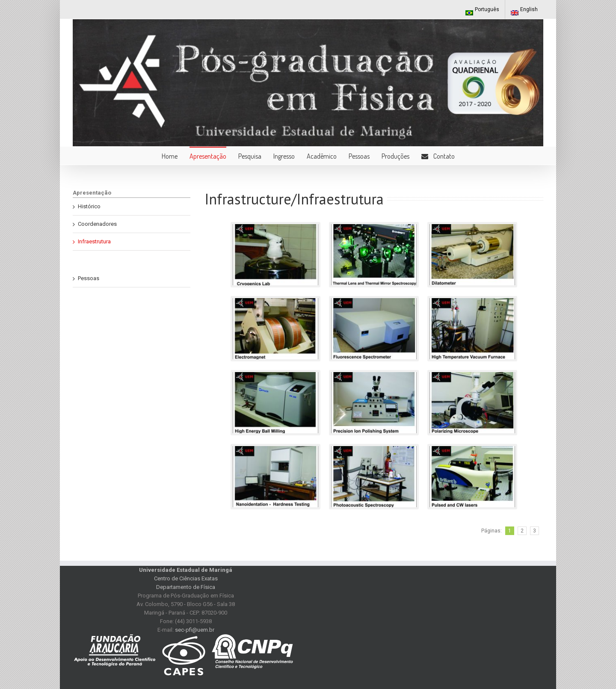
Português (482, 11)
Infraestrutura (94, 241)
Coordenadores (97, 224)
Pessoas (89, 278)
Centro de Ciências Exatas (186, 578)
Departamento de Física (186, 587)
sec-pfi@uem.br (195, 630)
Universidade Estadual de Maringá (186, 570)
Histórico (89, 206)
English (524, 11)
